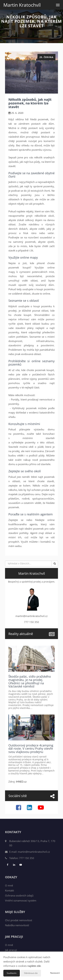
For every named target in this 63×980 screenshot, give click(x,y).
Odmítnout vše (31, 973)
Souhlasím (12, 973)
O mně (9, 885)
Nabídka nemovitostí (17, 925)
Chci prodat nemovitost (19, 920)
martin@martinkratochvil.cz (34, 852)
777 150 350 (27, 858)
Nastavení (55, 973)
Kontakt (9, 890)
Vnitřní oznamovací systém (21, 900)
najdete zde (34, 966)
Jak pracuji (11, 950)
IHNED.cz (21, 782)
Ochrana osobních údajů (19, 895)
